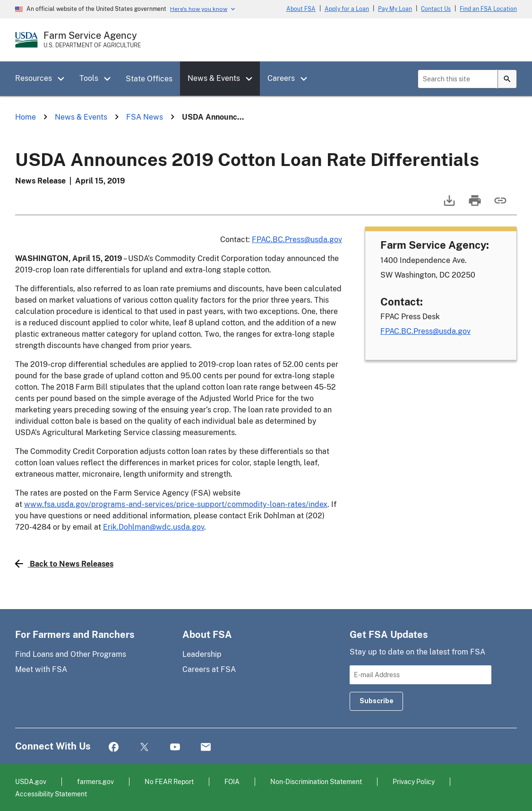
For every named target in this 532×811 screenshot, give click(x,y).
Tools (89, 78)
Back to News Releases (64, 564)
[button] (64, 79)
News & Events (214, 78)
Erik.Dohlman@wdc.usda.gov (154, 527)
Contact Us (436, 9)
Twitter (144, 747)
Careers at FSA (209, 669)
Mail (206, 747)
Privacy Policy (414, 781)
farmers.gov (95, 781)
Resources (34, 78)
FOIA (232, 781)
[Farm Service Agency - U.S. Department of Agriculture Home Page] (92, 40)
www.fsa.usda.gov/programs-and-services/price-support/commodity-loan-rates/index (176, 504)
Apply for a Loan (347, 9)
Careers (281, 78)
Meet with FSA (41, 669)
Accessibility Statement (51, 794)
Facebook (114, 747)
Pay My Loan (395, 9)
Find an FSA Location (488, 9)
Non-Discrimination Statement (316, 781)
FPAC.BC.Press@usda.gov (297, 240)
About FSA (301, 9)
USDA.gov (31, 781)
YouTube (175, 747)
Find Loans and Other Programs (71, 654)
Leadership (202, 654)
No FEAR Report (169, 781)
